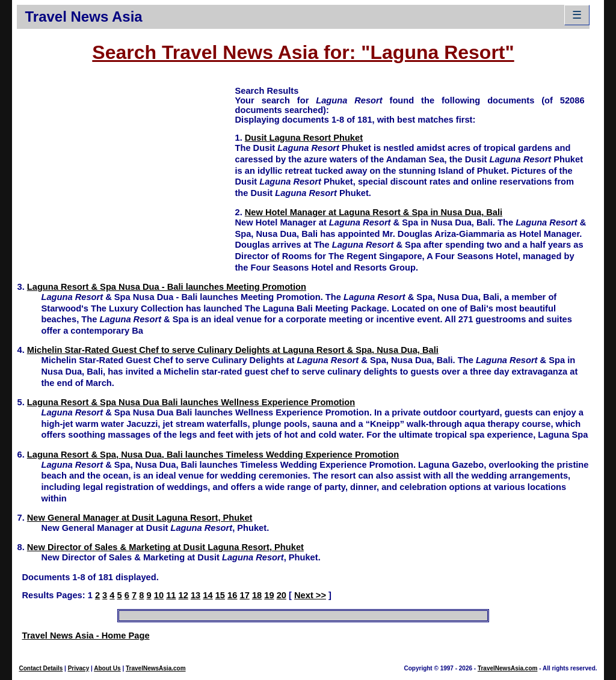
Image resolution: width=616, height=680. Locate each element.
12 (183, 595)
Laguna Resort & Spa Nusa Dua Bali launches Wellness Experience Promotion (191, 402)
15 (220, 595)
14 (208, 595)
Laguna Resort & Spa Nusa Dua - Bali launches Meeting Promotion (167, 287)
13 (196, 595)
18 (257, 595)
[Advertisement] (126, 169)
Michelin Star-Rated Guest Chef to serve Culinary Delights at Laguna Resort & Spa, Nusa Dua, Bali (233, 350)
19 (269, 595)
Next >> (310, 595)
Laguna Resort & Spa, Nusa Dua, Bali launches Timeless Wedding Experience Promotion (213, 455)
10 (159, 595)
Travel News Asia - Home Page (85, 636)
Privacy (79, 668)
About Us (107, 668)
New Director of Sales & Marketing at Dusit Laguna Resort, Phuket (165, 547)
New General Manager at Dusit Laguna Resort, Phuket (140, 518)
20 (282, 595)
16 (232, 595)
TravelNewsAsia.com (156, 668)
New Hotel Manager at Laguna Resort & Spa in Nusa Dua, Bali (374, 212)
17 (244, 595)
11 (171, 595)
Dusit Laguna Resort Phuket (304, 138)
